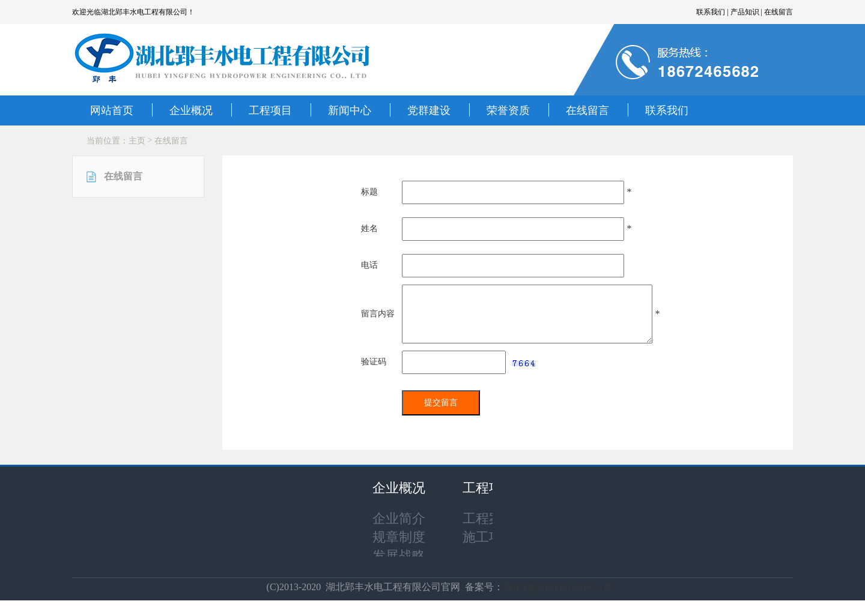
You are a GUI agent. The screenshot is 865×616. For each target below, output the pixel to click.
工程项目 (270, 110)
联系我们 (667, 110)
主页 (137, 141)
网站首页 (112, 110)
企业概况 (191, 110)
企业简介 (399, 518)
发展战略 (399, 556)
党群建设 (429, 110)
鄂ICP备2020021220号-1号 (558, 587)
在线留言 (587, 110)
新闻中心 (350, 110)
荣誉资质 (508, 110)
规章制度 (399, 537)
